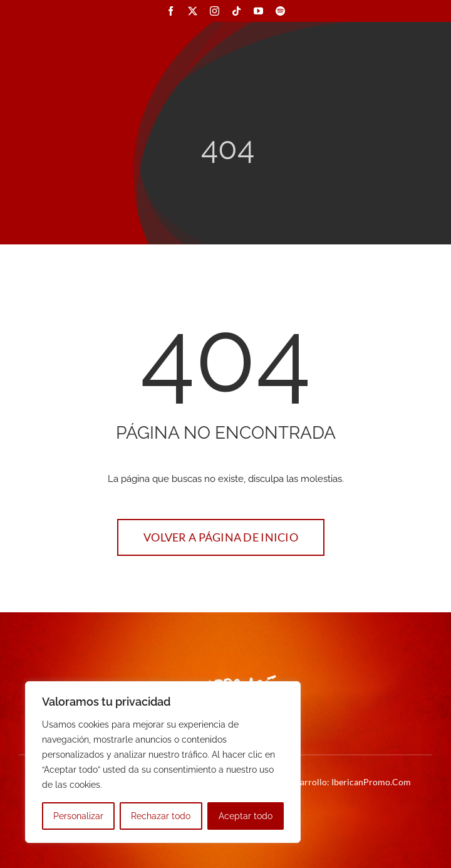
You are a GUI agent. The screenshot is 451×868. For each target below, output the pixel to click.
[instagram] (215, 11)
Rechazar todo (161, 816)
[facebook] (171, 11)
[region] (163, 762)
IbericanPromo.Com (371, 782)
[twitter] (193, 11)
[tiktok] (236, 11)
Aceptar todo (246, 816)
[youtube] (258, 11)
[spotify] (280, 11)
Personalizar (78, 816)
